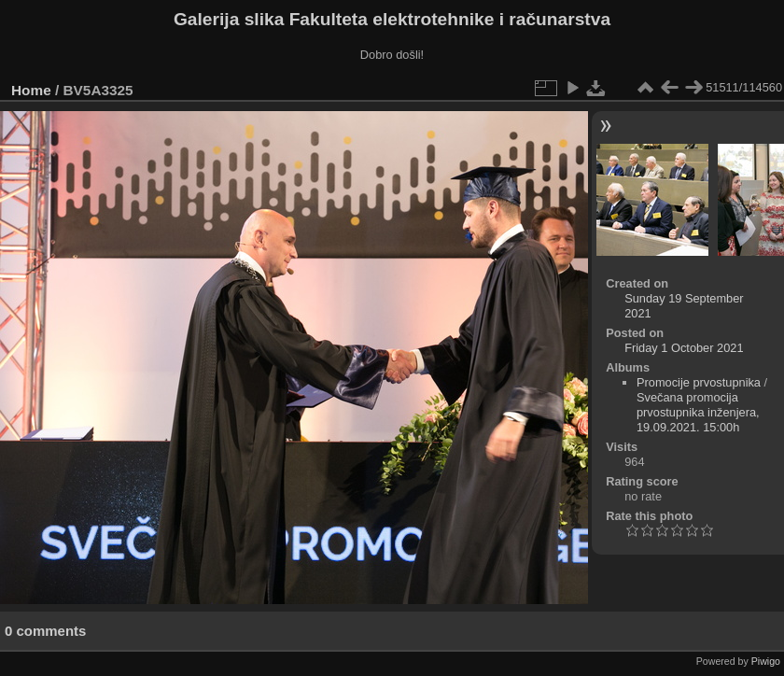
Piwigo (766, 661)
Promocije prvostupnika (699, 382)
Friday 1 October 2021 (684, 348)
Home (31, 90)
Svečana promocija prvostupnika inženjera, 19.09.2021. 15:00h (698, 412)
